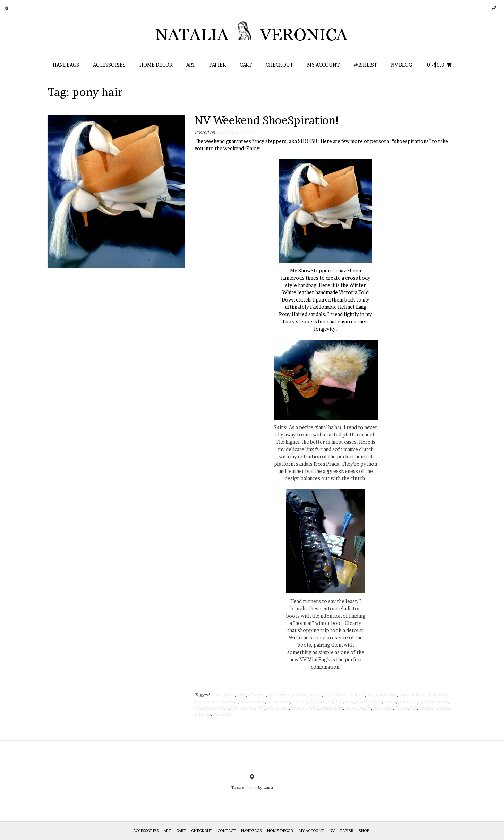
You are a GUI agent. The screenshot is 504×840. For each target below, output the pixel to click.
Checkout (279, 65)
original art (331, 708)
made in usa (369, 701)
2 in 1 (216, 695)
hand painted (413, 695)
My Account (323, 65)
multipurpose (434, 701)
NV (260, 708)
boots (229, 695)
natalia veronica (212, 708)
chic (241, 695)
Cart (246, 65)
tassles (426, 708)
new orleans (243, 708)
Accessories (109, 65)
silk (413, 708)
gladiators (386, 695)
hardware (229, 701)
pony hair (383, 708)
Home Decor (156, 65)
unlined (203, 714)
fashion (357, 695)
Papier (217, 65)
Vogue (251, 787)
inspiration (279, 701)
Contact (227, 831)
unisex (442, 708)
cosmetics (279, 695)
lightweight (321, 701)
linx (339, 701)
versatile (222, 714)
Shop (364, 831)
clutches (257, 695)
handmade (206, 701)
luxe (350, 701)
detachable (336, 695)
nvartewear (277, 708)
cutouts (299, 695)
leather (300, 701)
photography (358, 708)
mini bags (408, 701)
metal (390, 701)
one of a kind (304, 708)
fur (370, 695)
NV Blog (402, 65)
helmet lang (253, 701)
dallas (316, 695)
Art (191, 65)
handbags (438, 695)
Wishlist (365, 65)
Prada (401, 708)
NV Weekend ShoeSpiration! (267, 120)
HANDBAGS (66, 65)
